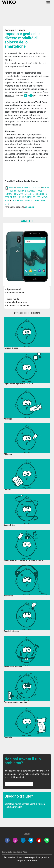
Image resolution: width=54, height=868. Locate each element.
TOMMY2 (18, 194)
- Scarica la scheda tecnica (18, 306)
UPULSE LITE (34, 197)
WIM (37, 200)
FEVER (12, 188)
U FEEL (28, 194)
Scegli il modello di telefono (27, 313)
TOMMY (8, 194)
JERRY (13, 191)
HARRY (46, 188)
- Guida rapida (12, 299)
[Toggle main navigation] (48, 3)
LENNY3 (31, 191)
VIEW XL (29, 200)
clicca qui (30, 207)
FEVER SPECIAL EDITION (29, 188)
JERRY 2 (22, 191)
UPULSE (22, 197)
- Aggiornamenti (13, 289)
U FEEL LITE (39, 194)
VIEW (44, 197)
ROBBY (40, 191)
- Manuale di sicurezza (16, 302)
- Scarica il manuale (15, 293)
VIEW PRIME (17, 200)
